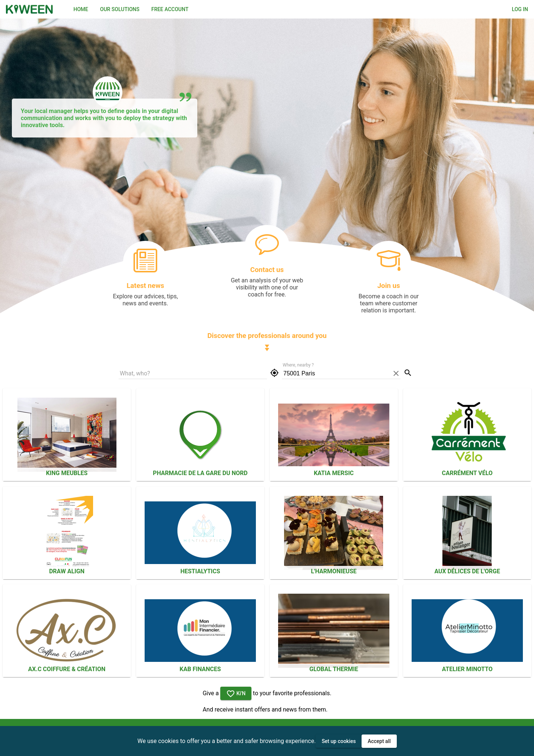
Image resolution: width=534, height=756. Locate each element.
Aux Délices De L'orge (467, 571)
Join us (388, 286)
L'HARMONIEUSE (334, 571)
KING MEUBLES (67, 473)
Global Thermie (334, 669)
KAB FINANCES (200, 669)
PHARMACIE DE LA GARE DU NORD (200, 473)
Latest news (145, 286)
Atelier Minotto (467, 669)
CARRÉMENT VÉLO (467, 473)
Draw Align (67, 571)
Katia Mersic (334, 473)
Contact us (267, 270)
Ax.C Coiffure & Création (67, 669)
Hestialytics (200, 571)
